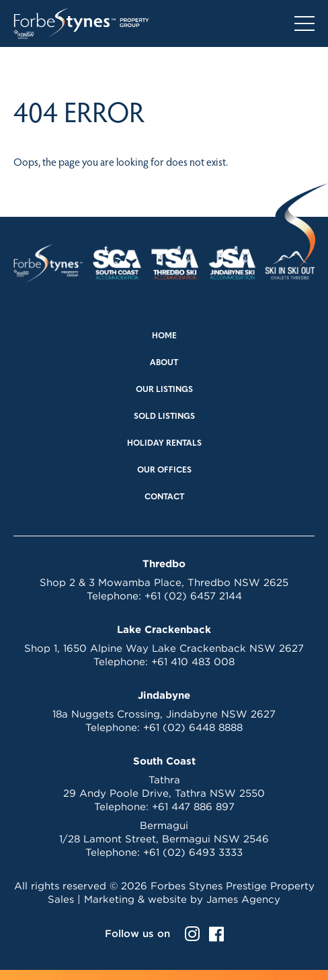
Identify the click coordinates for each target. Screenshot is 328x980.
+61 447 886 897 (193, 806)
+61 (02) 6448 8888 (193, 727)
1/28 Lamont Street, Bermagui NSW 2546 (164, 839)
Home (164, 336)
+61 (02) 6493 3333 (193, 852)
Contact (164, 497)
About (164, 363)
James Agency (243, 899)
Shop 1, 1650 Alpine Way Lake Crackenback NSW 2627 (164, 648)
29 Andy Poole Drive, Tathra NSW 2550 (164, 793)
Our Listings (164, 390)
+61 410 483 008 (193, 661)
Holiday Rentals (164, 444)
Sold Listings (164, 417)
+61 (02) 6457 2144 (193, 596)
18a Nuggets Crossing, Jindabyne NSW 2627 (164, 714)
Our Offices (164, 471)
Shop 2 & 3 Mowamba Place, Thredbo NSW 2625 (164, 582)
